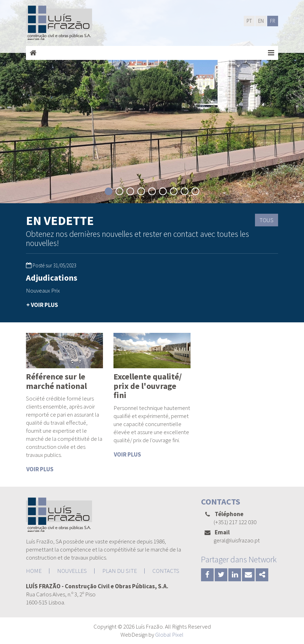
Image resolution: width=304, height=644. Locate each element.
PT (249, 21)
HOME (34, 571)
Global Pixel (169, 635)
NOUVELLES (72, 571)
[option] (64, 292)
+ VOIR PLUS (42, 305)
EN (261, 21)
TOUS (267, 220)
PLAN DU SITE (120, 571)
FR (273, 21)
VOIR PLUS (40, 469)
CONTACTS (166, 571)
